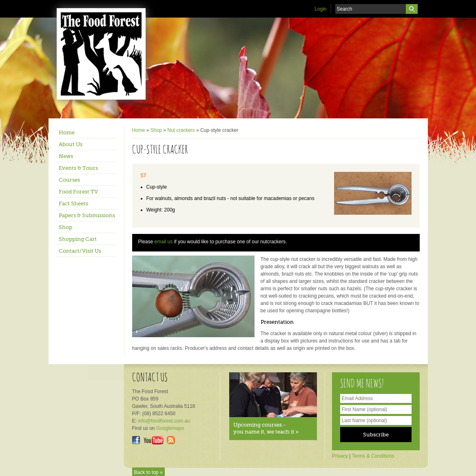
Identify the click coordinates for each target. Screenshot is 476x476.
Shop (65, 227)
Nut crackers (181, 130)
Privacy (340, 456)
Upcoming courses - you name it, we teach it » (266, 428)
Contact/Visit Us (80, 251)
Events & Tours (78, 168)
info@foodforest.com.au (164, 421)
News (66, 156)
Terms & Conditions (373, 456)
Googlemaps (170, 428)
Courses (69, 180)
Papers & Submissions (87, 215)
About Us (71, 144)
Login (320, 9)
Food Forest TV (78, 192)
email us (164, 242)
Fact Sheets (73, 204)
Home (67, 132)
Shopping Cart (78, 239)
